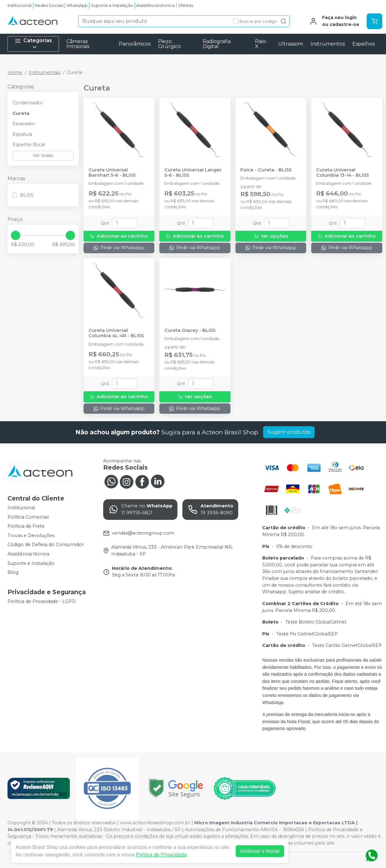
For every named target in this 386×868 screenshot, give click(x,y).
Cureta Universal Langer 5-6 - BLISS (193, 173)
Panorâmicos (135, 44)
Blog (13, 572)
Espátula (22, 134)
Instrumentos (328, 44)
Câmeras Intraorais (78, 44)
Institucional (19, 5)
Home (15, 72)
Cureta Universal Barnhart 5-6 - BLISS (112, 173)
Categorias (33, 44)
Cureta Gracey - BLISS (190, 330)
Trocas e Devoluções (31, 535)
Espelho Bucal (29, 145)
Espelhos (364, 44)
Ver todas (43, 155)
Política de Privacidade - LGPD (42, 601)
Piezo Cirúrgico (169, 44)
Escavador (24, 124)
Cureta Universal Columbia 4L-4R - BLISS (116, 333)
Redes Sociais (49, 5)
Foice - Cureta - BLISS (266, 170)
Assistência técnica (155, 5)
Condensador (28, 103)
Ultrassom (291, 44)
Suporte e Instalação (112, 5)
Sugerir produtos (289, 432)
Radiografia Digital (217, 44)
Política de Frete (26, 526)
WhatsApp (77, 5)
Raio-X (261, 44)
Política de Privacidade (161, 855)
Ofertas (186, 5)
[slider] (16, 235)
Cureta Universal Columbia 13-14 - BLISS (343, 173)
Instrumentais (45, 72)
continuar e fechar (260, 851)
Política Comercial (28, 517)
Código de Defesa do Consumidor (46, 545)
